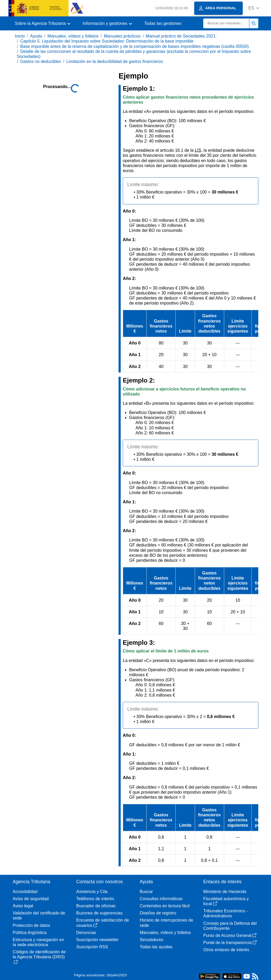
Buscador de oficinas (96, 906)
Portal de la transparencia (230, 943)
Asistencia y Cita (92, 892)
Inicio (20, 36)
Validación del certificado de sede (39, 915)
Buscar (146, 892)
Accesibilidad (25, 892)
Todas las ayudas (156, 947)
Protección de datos (31, 925)
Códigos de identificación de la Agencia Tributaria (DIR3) (39, 957)
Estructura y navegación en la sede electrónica (38, 942)
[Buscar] (226, 23)
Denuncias (86, 933)
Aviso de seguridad (31, 899)
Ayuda (36, 36)
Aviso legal (23, 906)
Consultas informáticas (161, 899)
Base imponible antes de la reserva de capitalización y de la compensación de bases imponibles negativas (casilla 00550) (134, 46)
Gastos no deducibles (40, 61)
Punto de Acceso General (230, 935)
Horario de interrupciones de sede (166, 923)
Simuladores (152, 940)
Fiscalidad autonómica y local (226, 901)
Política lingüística (30, 933)
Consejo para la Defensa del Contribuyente (230, 926)
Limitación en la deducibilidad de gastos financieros (115, 61)
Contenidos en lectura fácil (165, 906)
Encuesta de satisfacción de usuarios (103, 923)
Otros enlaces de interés (226, 950)
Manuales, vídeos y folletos (73, 36)
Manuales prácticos (122, 36)
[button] (254, 8)
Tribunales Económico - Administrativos (225, 913)
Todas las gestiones (163, 23)
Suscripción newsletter (97, 940)
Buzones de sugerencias (99, 913)
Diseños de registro (158, 913)
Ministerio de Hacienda (225, 892)
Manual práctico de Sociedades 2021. (181, 36)
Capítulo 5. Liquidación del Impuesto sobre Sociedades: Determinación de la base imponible (107, 41)
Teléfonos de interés (95, 899)
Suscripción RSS (92, 947)
